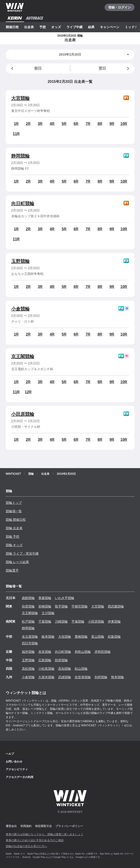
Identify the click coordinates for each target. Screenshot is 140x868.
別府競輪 (101, 677)
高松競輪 (28, 669)
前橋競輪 (45, 606)
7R (88, 124)
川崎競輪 (61, 621)
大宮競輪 (20, 98)
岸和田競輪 (103, 652)
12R (28, 392)
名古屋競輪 (30, 637)
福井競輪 (28, 652)
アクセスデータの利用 (20, 777)
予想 (43, 27)
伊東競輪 (114, 621)
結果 (91, 27)
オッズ (56, 27)
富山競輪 (98, 637)
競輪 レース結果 (17, 562)
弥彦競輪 (28, 606)
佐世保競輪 (83, 677)
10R (124, 124)
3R (40, 124)
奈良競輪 (45, 652)
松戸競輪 (28, 621)
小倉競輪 (20, 309)
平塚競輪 (78, 621)
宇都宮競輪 (80, 606)
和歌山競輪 (83, 652)
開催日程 (12, 27)
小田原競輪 (23, 414)
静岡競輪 (20, 156)
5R (64, 124)
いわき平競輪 (65, 598)
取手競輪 (61, 606)
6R (76, 124)
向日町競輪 (23, 203)
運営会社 (11, 826)
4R (52, 124)
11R (16, 134)
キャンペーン (110, 27)
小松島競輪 (46, 669)
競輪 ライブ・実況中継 (22, 553)
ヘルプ (10, 754)
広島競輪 (45, 660)
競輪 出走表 (14, 528)
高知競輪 (65, 669)
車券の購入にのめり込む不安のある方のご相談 (35, 840)
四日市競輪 (30, 643)
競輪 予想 (13, 537)
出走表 (29, 27)
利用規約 (26, 826)
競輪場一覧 (14, 511)
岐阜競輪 (48, 637)
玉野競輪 (20, 261)
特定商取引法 (43, 826)
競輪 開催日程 (16, 520)
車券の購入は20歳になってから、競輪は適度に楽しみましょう (44, 834)
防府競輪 (61, 660)
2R (28, 124)
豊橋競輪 (81, 637)
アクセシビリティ (17, 769)
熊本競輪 (117, 677)
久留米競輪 (46, 677)
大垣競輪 (65, 637)
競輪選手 (12, 570)
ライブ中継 (74, 27)
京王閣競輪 (23, 356)
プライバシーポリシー (69, 826)
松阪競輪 (114, 637)
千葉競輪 (45, 621)
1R (16, 124)
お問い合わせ (14, 762)
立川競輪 (48, 613)
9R (112, 124)
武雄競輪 (65, 677)
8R (100, 124)
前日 (26, 68)
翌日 (115, 68)
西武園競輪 (116, 606)
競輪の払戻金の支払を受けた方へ (26, 846)
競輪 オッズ (14, 545)
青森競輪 (45, 598)
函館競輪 (28, 598)
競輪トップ (14, 503)
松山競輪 (81, 669)
